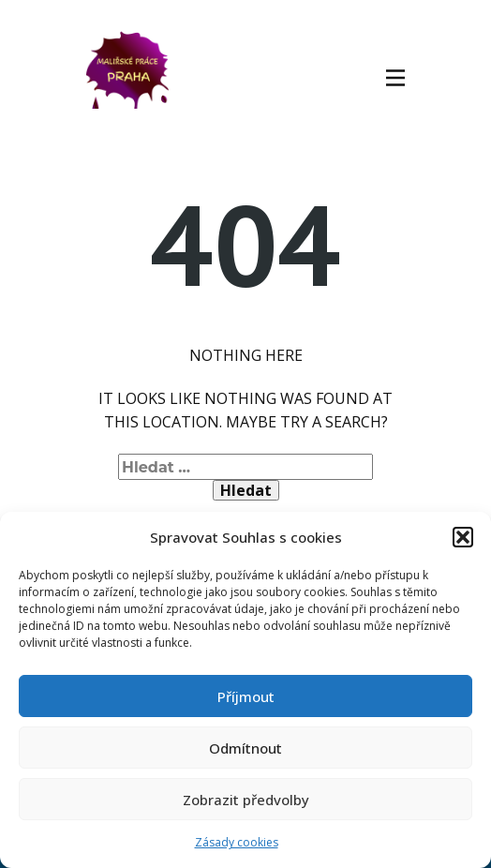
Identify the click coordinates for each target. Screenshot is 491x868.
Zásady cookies (237, 842)
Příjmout (246, 696)
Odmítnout (245, 748)
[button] (463, 537)
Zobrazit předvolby (246, 800)
